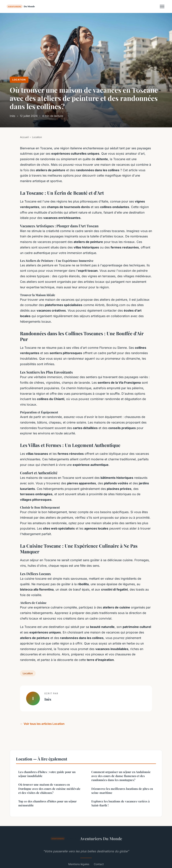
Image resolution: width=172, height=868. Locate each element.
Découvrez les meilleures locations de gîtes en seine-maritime (122, 791)
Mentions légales (79, 864)
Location (19, 80)
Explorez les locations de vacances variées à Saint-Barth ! (121, 803)
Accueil (24, 137)
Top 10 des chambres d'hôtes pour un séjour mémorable (47, 803)
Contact (99, 864)
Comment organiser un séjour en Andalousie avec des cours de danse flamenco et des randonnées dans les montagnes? (121, 776)
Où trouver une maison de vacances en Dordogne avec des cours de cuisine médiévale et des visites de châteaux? (49, 789)
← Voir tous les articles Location (42, 724)
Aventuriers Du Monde (86, 838)
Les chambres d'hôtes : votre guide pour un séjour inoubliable (47, 774)
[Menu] (162, 6)
